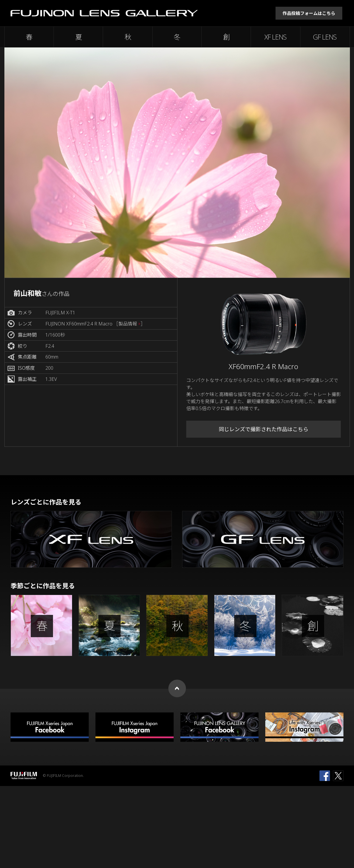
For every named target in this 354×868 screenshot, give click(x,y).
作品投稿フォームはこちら (309, 13)
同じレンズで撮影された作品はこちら (264, 429)
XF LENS (275, 37)
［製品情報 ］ (129, 324)
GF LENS (325, 37)
